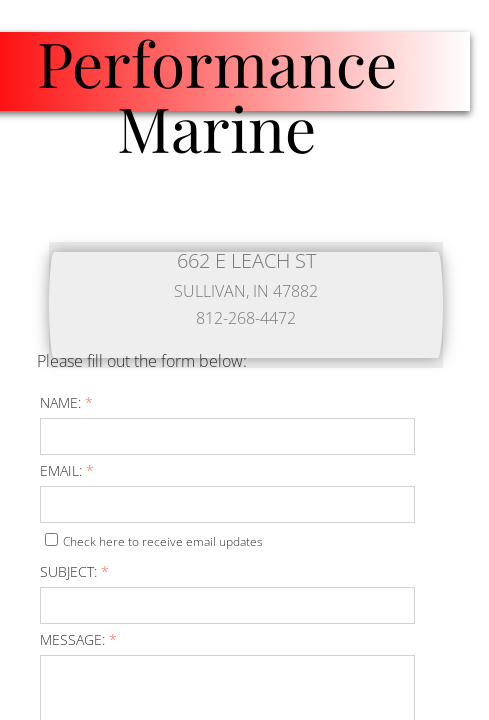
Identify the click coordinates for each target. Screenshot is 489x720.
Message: (78, 639)
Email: (67, 470)
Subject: (74, 571)
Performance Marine (217, 95)
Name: (66, 402)
